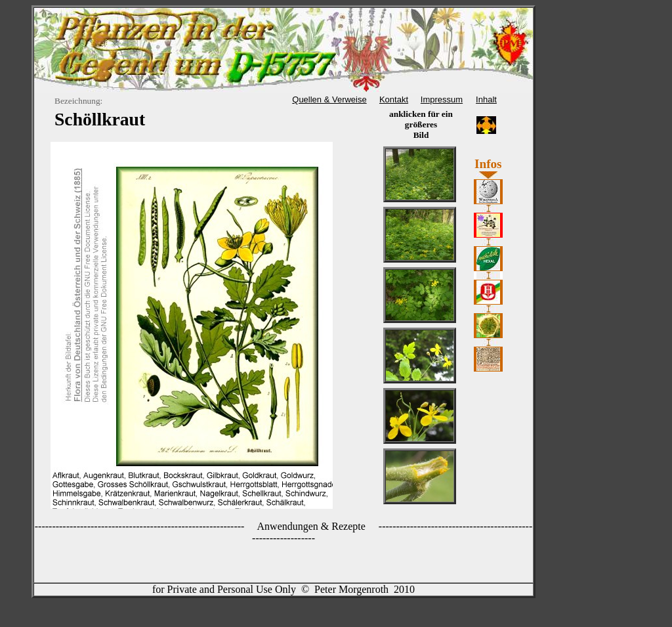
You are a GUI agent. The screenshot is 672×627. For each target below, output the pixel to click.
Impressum (442, 99)
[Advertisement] (591, 113)
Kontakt (394, 99)
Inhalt (486, 99)
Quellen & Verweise (329, 99)
